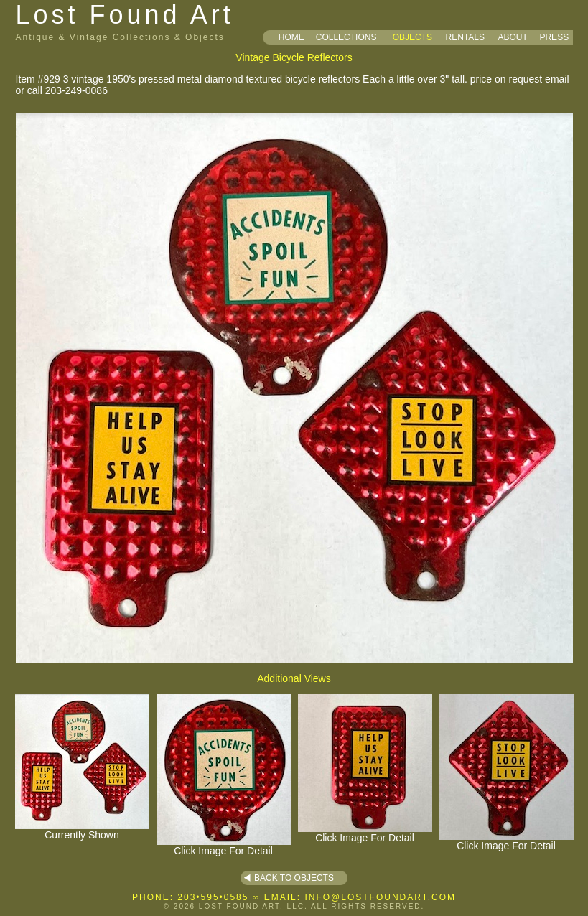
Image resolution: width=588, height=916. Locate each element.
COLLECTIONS (346, 37)
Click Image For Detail (224, 846)
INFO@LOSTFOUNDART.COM (380, 897)
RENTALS (465, 37)
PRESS (554, 37)
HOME (291, 37)
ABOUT (512, 37)
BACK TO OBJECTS (294, 878)
